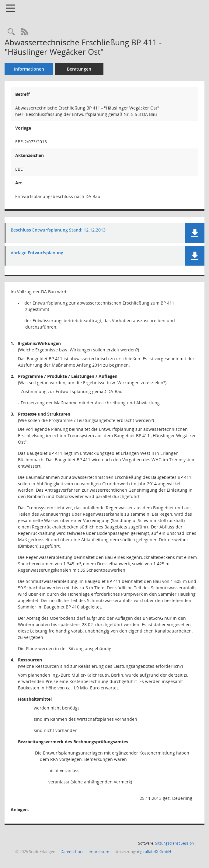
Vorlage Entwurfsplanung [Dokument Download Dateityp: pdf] (37, 253)
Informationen (29, 69)
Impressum (99, 852)
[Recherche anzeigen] (11, 32)
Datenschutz (72, 852)
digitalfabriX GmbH (154, 852)
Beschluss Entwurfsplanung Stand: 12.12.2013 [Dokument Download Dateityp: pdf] (58, 230)
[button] (195, 233)
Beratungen (79, 69)
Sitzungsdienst (174, 843)
